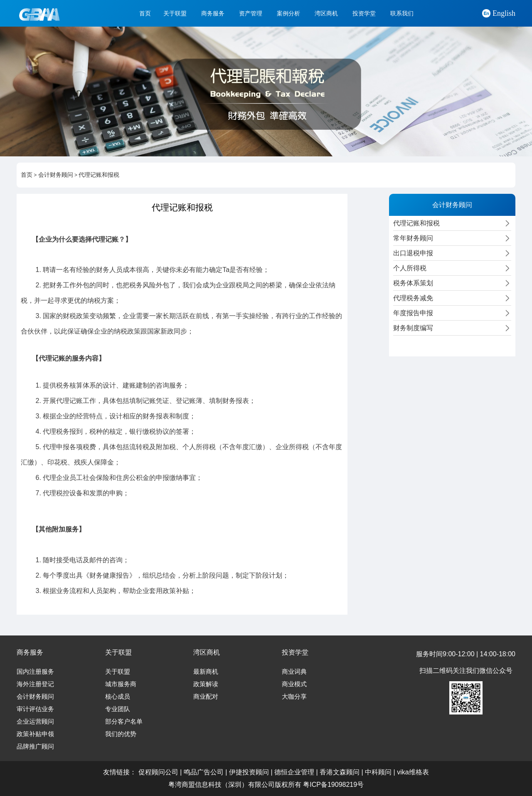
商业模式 (294, 684)
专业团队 (118, 709)
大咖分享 (294, 697)
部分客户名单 (124, 722)
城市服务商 (121, 684)
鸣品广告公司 (204, 772)
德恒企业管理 (294, 772)
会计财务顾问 (56, 175)
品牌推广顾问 (35, 747)
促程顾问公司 (158, 772)
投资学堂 (364, 13)
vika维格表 (413, 772)
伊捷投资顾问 (249, 772)
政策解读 (206, 684)
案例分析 (288, 13)
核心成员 (118, 697)
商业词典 (294, 672)
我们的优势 (121, 734)
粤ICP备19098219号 (333, 785)
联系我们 (402, 13)
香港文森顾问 (340, 772)
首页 (145, 13)
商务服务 (213, 13)
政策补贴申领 (35, 734)
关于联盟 (175, 13)
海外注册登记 (35, 684)
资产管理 (251, 13)
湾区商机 (326, 13)
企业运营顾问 (35, 722)
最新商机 (206, 672)
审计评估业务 (35, 709)
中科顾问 (378, 772)
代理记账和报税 (99, 175)
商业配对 (206, 697)
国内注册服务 (35, 672)
